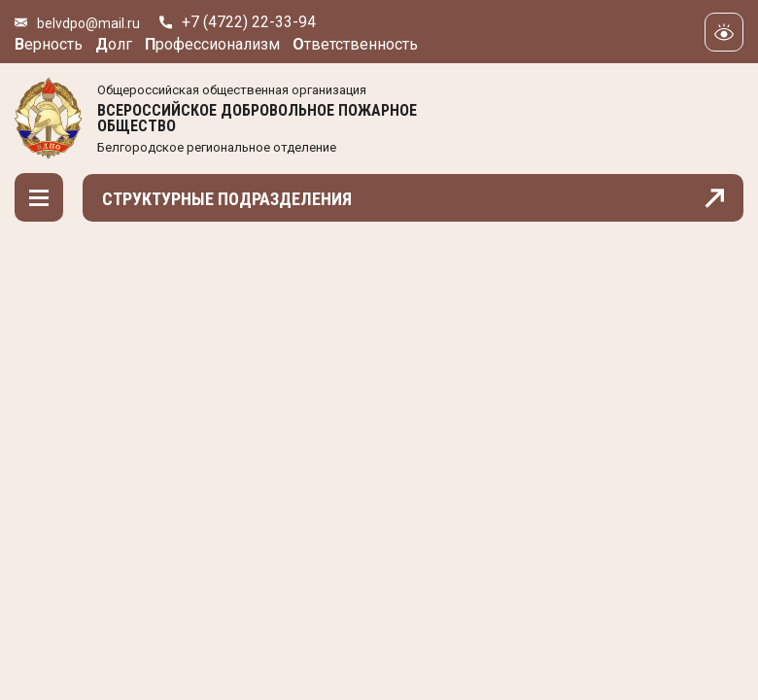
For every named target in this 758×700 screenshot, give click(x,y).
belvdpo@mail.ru (88, 23)
